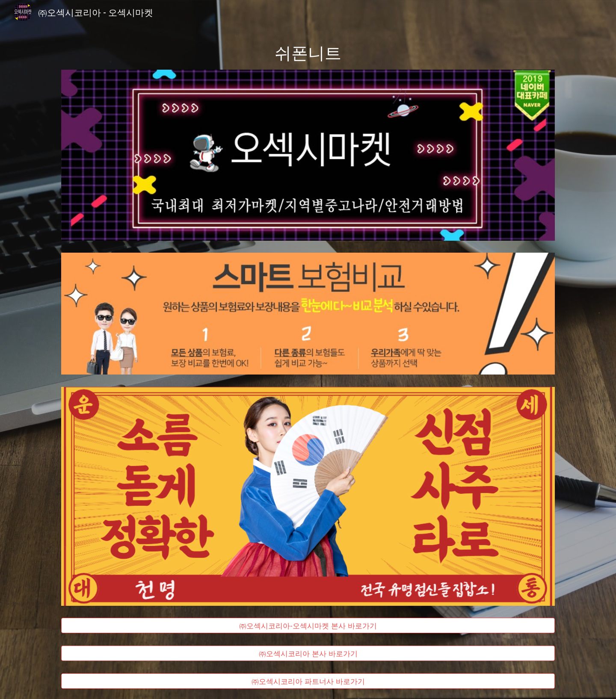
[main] (308, 52)
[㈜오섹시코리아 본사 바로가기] (308, 653)
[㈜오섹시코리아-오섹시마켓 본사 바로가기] (308, 626)
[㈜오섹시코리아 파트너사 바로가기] (308, 681)
